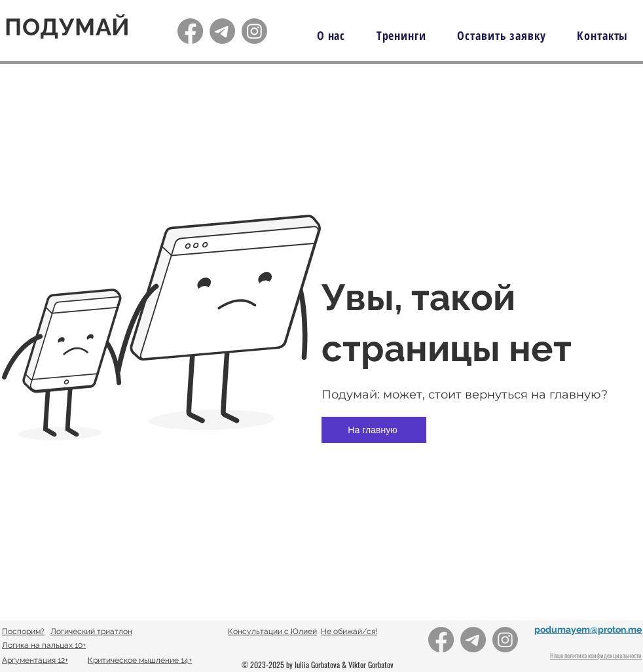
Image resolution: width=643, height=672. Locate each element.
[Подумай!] (190, 31)
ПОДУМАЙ (67, 27)
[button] (401, 35)
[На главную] (374, 430)
